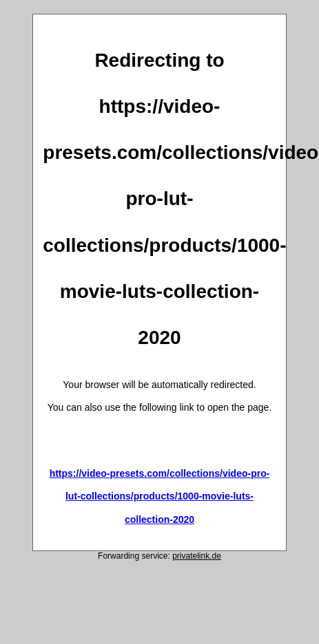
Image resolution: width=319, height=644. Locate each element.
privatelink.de (197, 556)
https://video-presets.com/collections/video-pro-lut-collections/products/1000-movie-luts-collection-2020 (160, 496)
